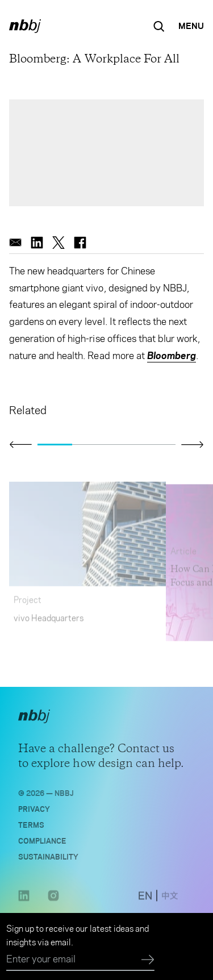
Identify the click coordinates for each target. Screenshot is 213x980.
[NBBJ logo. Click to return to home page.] (25, 26)
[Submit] (148, 960)
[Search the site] (159, 26)
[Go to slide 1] (55, 445)
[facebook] (80, 243)
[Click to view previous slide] (20, 445)
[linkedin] (37, 243)
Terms (31, 827)
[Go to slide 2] (89, 445)
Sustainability (48, 859)
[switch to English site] (145, 900)
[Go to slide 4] (158, 445)
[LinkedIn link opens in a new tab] (24, 903)
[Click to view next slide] (193, 444)
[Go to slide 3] (124, 445)
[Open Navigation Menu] (191, 26)
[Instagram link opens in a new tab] (53, 903)
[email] (15, 243)
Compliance (42, 843)
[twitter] (59, 243)
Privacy (34, 812)
